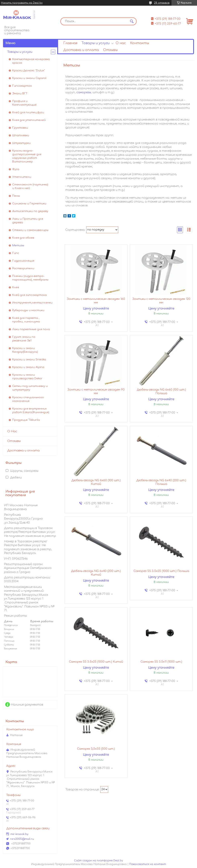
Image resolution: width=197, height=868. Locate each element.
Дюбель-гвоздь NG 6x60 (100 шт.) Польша (161, 391)
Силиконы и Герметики (29, 204)
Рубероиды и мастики (28, 310)
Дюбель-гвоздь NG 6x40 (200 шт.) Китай (96, 573)
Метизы (18, 245)
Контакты (140, 43)
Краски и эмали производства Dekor (27, 377)
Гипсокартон (22, 86)
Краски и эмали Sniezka (29, 360)
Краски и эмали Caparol (29, 78)
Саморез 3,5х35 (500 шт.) (96, 749)
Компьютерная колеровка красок (31, 61)
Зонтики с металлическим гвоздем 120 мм (161, 301)
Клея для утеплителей (29, 120)
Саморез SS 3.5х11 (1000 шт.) (161, 662)
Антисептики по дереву (30, 211)
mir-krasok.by (19, 834)
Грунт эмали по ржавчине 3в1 (24, 339)
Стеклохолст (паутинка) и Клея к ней (30, 186)
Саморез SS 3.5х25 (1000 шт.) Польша (161, 571)
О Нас (12, 431)
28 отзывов (162, 3)
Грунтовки (20, 128)
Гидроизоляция (23, 261)
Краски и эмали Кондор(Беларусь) (25, 350)
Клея (16, 287)
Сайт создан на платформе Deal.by (98, 861)
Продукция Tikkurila (26, 420)
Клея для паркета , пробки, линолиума (26, 320)
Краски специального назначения (28, 399)
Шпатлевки (21, 135)
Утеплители (22, 177)
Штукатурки (21, 143)
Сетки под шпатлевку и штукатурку (30, 388)
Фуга (16, 169)
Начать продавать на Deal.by (22, 3)
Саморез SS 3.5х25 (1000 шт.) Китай (96, 662)
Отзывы (110, 50)
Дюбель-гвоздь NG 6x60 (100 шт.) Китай (96, 482)
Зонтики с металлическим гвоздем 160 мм (96, 301)
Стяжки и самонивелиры (30, 230)
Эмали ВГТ (20, 94)
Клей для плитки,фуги (28, 112)
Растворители (23, 268)
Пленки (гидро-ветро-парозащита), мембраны (30, 278)
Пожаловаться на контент (148, 864)
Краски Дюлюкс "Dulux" (29, 71)
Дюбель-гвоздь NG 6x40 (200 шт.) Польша (161, 482)
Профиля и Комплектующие (24, 103)
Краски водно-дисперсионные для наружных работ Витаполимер (27, 156)
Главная (70, 43)
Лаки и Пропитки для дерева (28, 221)
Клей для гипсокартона (30, 295)
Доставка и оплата (81, 50)
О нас (121, 43)
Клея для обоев (23, 238)
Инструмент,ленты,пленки (32, 303)
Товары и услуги (96, 43)
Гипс (16, 253)
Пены (16, 196)
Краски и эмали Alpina (28, 367)
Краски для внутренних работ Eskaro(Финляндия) (31, 411)
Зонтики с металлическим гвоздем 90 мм (96, 391)
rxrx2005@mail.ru (22, 839)
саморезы (84, 92)
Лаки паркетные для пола (31, 329)
